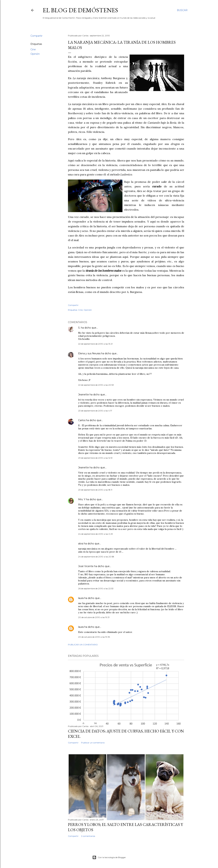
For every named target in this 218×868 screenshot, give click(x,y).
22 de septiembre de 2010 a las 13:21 (95, 344)
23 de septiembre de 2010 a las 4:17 (95, 411)
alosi (81, 544)
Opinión (35, 54)
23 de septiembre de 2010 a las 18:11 (95, 490)
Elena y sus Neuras (89, 353)
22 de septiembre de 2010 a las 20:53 (96, 385)
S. (79, 328)
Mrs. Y (82, 499)
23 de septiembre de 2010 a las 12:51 (95, 458)
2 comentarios (88, 836)
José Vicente (86, 566)
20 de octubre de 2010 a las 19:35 (94, 637)
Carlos (82, 420)
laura (81, 598)
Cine (33, 49)
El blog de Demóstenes (80, 10)
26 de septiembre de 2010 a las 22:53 (96, 588)
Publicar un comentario (83, 645)
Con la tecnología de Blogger (109, 857)
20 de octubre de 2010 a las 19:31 (94, 617)
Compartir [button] (36, 36)
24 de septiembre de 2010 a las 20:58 (96, 557)
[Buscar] (182, 10)
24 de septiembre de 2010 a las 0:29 (96, 534)
